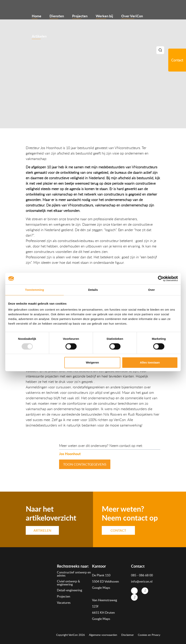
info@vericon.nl (142, 581)
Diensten (57, 16)
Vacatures (64, 603)
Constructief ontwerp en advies (74, 574)
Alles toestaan (150, 362)
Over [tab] (152, 290)
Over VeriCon (132, 16)
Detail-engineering (70, 590)
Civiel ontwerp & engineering (68, 583)
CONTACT (118, 530)
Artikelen (39, 36)
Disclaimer (128, 635)
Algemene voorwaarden (103, 635)
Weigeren (92, 362)
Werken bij (104, 16)
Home (37, 16)
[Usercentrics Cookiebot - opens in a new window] (161, 279)
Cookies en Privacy (149, 635)
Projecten (80, 16)
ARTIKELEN (42, 530)
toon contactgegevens (85, 464)
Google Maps (101, 588)
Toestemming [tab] (35, 290)
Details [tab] (93, 290)
